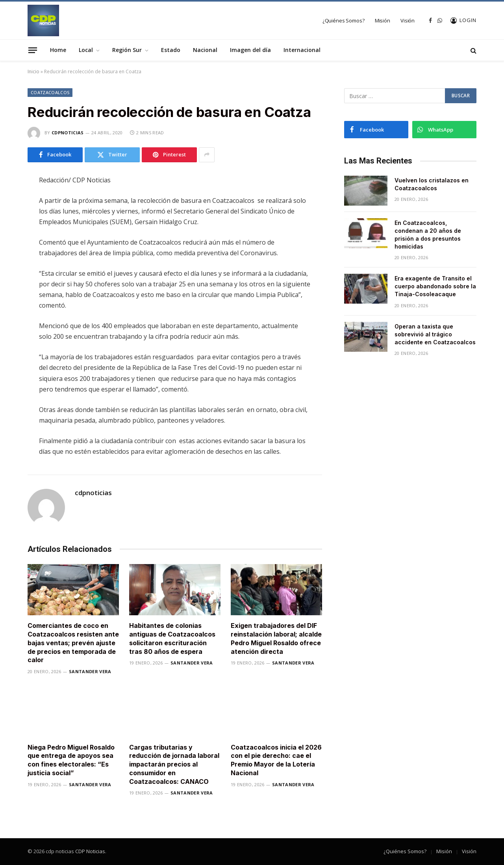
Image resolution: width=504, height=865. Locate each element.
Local (86, 50)
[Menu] (33, 50)
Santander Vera (90, 671)
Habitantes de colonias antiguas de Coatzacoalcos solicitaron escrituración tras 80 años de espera (172, 638)
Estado (171, 50)
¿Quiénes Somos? (344, 20)
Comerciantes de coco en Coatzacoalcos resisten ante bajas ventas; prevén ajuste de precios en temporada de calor (73, 643)
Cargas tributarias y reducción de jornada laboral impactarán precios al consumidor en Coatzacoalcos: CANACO (174, 764)
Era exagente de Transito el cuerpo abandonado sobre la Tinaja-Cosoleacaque (435, 286)
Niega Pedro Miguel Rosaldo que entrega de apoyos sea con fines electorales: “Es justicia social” (71, 760)
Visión (408, 20)
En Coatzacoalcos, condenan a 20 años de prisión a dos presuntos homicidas (428, 235)
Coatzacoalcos (50, 92)
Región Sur (127, 50)
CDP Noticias (90, 851)
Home (58, 50)
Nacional (205, 50)
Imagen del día (250, 50)
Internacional (302, 50)
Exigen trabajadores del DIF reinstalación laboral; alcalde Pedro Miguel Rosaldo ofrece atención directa (276, 638)
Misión (383, 20)
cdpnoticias (68, 133)
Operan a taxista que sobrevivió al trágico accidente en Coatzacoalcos (435, 334)
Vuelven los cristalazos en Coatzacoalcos (432, 184)
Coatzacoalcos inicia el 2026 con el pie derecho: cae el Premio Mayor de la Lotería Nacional (276, 760)
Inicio (33, 71)
